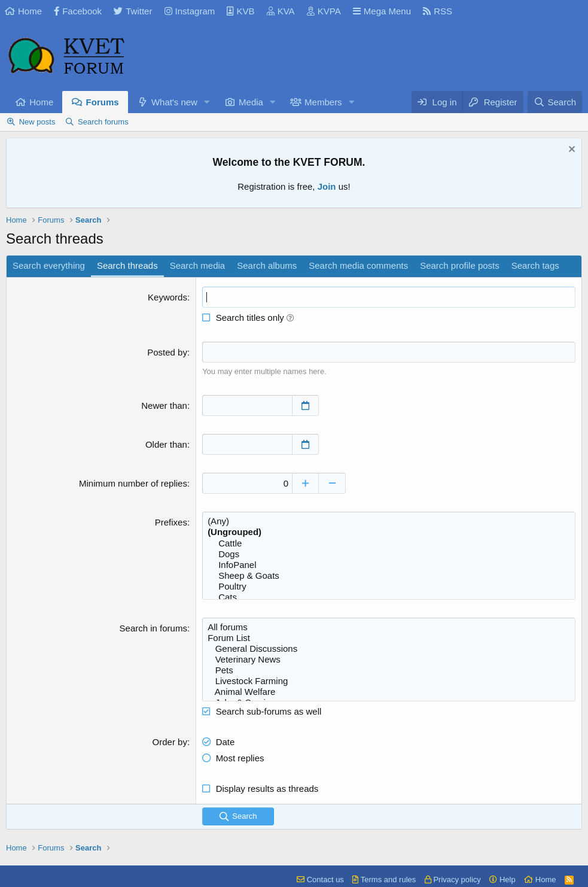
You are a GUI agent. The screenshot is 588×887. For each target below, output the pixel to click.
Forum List (389, 638)
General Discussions (389, 649)
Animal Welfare (389, 692)
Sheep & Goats (389, 576)
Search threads (127, 265)
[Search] (555, 102)
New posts (37, 122)
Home (23, 11)
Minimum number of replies (133, 483)
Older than (166, 444)
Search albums (267, 265)
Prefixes (171, 522)
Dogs (389, 554)
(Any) (389, 521)
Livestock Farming (389, 681)
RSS (438, 11)
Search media (198, 265)
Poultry (389, 587)
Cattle (389, 543)
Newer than (164, 405)
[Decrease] (332, 483)
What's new (174, 102)
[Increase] (305, 483)
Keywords (167, 297)
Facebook (78, 11)
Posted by (167, 352)
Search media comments (358, 265)
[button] (207, 102)
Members (323, 102)
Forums (103, 102)
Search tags (535, 265)
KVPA (324, 11)
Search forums (103, 122)
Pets (389, 670)
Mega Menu (382, 11)
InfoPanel (389, 565)
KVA (281, 11)
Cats (389, 597)
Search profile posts (460, 265)
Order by (170, 742)
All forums (389, 627)
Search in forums (153, 628)
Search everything (49, 265)
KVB (240, 11)
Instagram (190, 11)
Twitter (133, 11)
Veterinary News (389, 660)
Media (251, 102)
